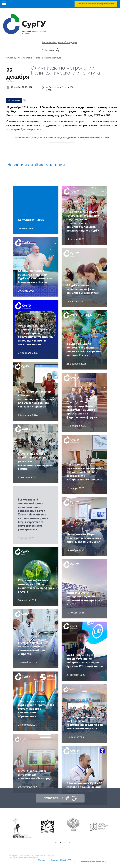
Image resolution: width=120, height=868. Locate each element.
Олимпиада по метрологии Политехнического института (34, 58)
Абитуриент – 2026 (31, 220)
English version (48, 50)
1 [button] (56, 842)
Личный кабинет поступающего (96, 4)
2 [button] (60, 842)
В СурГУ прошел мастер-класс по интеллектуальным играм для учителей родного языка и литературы (36, 399)
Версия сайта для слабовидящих (59, 43)
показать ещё (56, 798)
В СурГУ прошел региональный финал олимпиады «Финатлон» (83, 289)
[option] (24, 828)
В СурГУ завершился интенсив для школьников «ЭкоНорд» (35, 775)
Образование (14, 100)
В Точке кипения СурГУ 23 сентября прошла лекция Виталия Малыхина (84, 787)
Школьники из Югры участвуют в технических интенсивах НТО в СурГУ (84, 538)
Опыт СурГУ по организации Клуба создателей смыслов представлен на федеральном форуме (82, 410)
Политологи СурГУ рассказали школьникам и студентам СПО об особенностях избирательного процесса (84, 472)
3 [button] (65, 842)
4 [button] (70, 842)
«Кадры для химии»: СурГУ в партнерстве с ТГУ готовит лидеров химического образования (36, 709)
